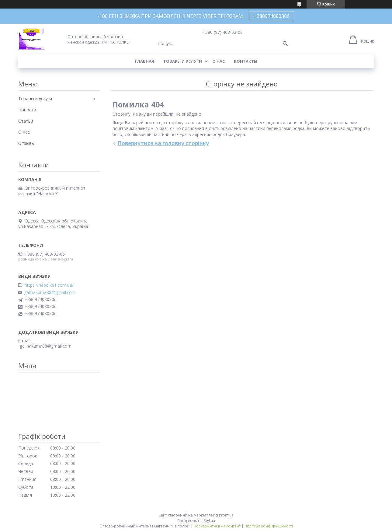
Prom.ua (226, 515)
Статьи (26, 121)
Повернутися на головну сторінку (163, 143)
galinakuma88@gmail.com (50, 292)
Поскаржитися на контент (217, 526)
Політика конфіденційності (269, 526)
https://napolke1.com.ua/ (49, 285)
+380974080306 (272, 16)
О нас (219, 61)
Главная (144, 61)
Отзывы (26, 143)
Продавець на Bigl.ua (196, 521)
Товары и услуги (183, 61)
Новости (27, 110)
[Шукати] (285, 44)
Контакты (246, 61)
